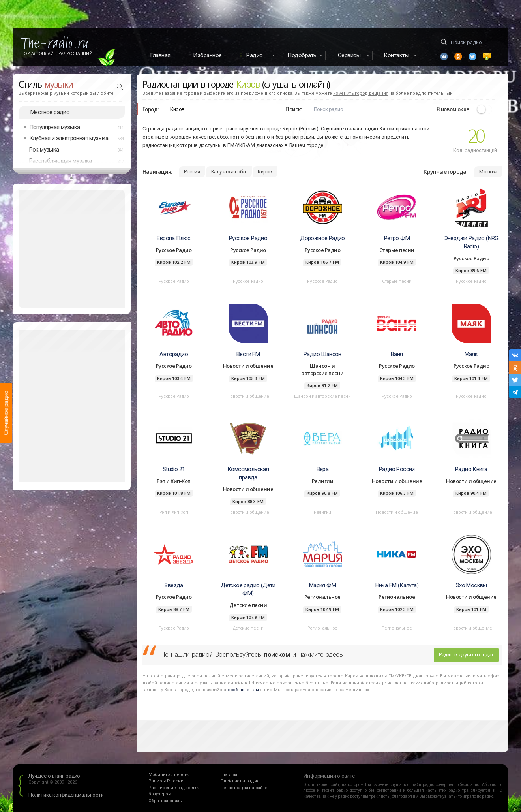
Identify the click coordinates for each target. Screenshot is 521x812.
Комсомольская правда (248, 473)
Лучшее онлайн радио (54, 776)
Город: (151, 109)
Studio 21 (174, 469)
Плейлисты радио (240, 781)
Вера (323, 469)
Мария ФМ (322, 585)
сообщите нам (243, 690)
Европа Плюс (173, 238)
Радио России (397, 469)
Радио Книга (471, 469)
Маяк (471, 354)
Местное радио (50, 112)
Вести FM (248, 354)
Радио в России (166, 781)
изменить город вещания (361, 93)
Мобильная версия (169, 775)
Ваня (397, 354)
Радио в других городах (466, 655)
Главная (160, 55)
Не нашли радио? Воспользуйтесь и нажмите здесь (251, 654)
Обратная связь (165, 801)
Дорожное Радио (322, 238)
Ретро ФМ (397, 238)
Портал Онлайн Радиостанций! (57, 53)
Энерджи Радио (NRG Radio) (471, 242)
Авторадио (174, 354)
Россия (192, 172)
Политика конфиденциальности (66, 795)
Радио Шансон (322, 354)
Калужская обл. (229, 172)
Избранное (207, 55)
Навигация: (157, 172)
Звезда (173, 585)
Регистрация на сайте (244, 788)
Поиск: (294, 109)
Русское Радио (248, 238)
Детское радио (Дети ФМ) (248, 589)
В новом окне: (454, 109)
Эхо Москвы (471, 585)
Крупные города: (445, 172)
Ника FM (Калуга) (397, 585)
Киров (265, 172)
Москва (488, 172)
